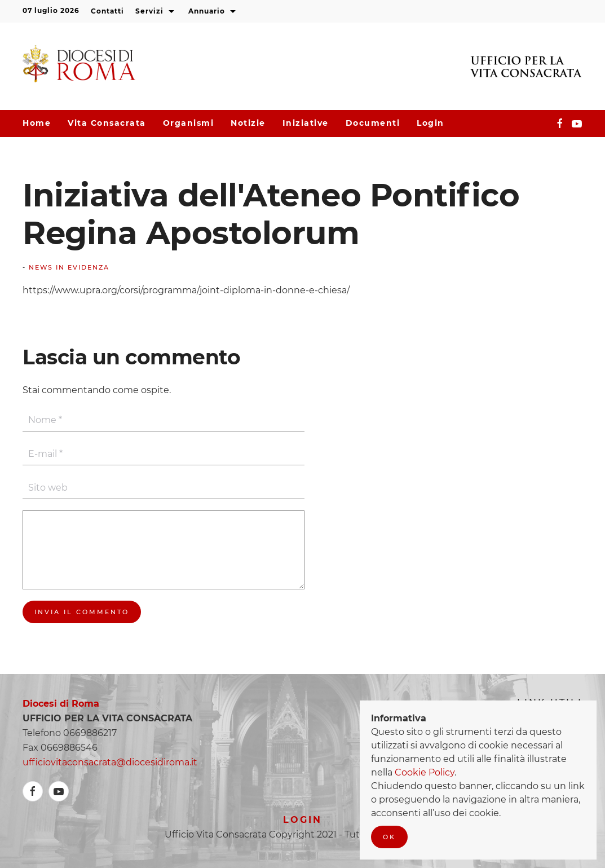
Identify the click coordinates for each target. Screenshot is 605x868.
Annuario (213, 12)
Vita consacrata (107, 123)
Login (430, 123)
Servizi (156, 12)
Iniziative (306, 123)
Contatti (107, 11)
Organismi (189, 123)
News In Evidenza (69, 267)
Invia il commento (82, 612)
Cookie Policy (425, 772)
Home (37, 123)
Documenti (373, 123)
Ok (389, 837)
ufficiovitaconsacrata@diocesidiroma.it (110, 762)
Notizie (248, 123)
